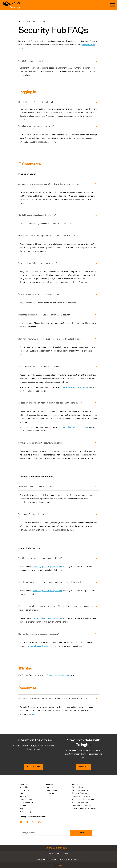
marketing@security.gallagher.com (47, 567)
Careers (23, 806)
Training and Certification (82, 796)
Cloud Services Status (81, 806)
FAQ (44, 21)
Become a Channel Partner (83, 800)
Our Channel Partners (29, 802)
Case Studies (51, 790)
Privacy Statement (55, 854)
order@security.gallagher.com (76, 387)
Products (49, 787)
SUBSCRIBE (84, 767)
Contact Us (24, 790)
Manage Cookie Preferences (84, 809)
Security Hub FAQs (80, 790)
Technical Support (79, 793)
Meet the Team (26, 800)
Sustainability (25, 812)
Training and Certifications (58, 675)
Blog (21, 809)
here (34, 714)
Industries (50, 793)
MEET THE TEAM (33, 767)
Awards (23, 796)
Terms (67, 854)
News (22, 793)
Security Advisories (80, 802)
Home (23, 21)
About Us (24, 787)
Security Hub (34, 21)
